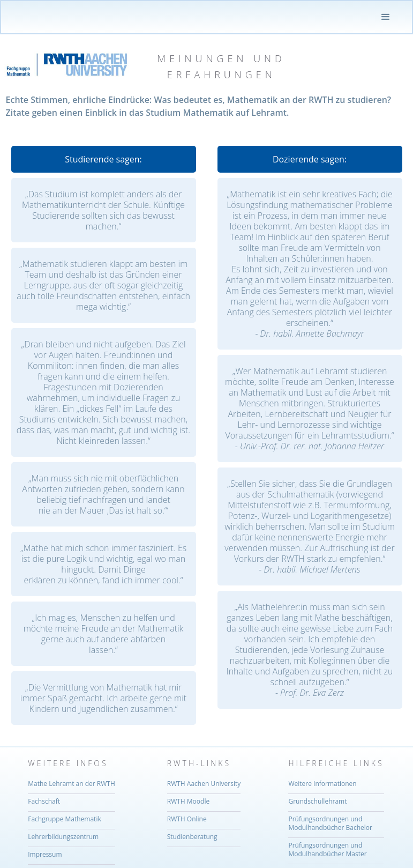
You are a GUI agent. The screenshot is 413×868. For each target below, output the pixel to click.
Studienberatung (192, 837)
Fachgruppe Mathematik (65, 819)
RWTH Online (187, 819)
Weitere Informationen (322, 784)
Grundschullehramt (317, 802)
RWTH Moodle (188, 802)
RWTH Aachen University (204, 784)
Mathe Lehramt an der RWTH (72, 784)
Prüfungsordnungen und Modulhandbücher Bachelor (330, 824)
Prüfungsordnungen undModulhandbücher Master (327, 850)
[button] (386, 17)
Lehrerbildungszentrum (63, 837)
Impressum (45, 855)
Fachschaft (44, 802)
